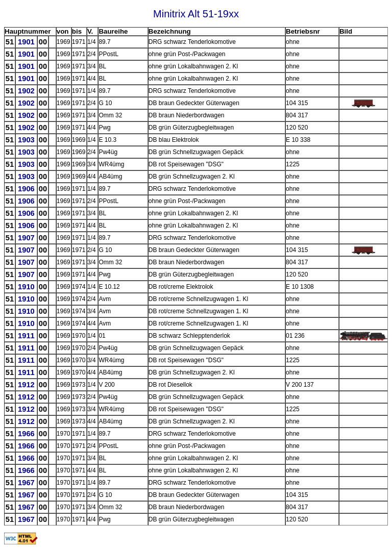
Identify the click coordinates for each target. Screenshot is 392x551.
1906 (26, 189)
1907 (26, 238)
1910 (26, 287)
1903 (26, 140)
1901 (26, 42)
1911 (26, 336)
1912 (26, 385)
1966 (26, 434)
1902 (26, 91)
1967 (26, 483)
